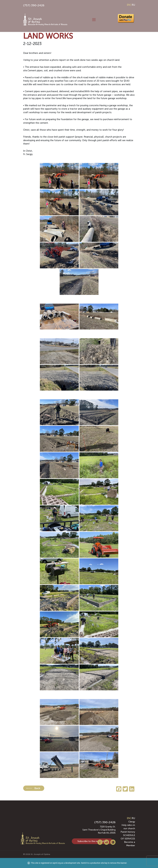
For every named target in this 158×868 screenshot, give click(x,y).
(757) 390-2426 (34, 5)
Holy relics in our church (128, 827)
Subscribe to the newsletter (92, 841)
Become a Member (130, 844)
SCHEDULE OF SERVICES (128, 837)
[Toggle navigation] (94, 20)
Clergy (132, 822)
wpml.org (57, 863)
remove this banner (118, 863)
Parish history (128, 832)
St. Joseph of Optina (40, 854)
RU (133, 5)
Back (37, 788)
